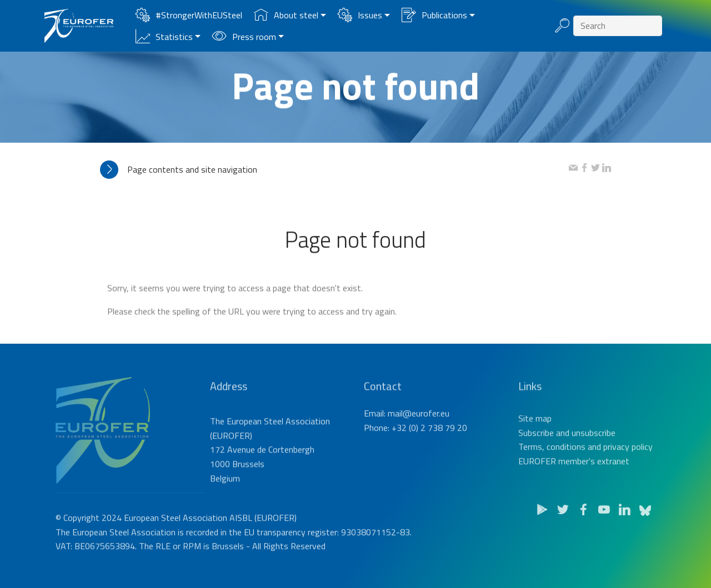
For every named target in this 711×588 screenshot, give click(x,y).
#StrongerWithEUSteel (189, 15)
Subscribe (536, 450)
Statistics (164, 37)
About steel (286, 15)
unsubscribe (594, 450)
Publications (434, 15)
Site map (535, 436)
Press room (244, 37)
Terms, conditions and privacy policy (585, 464)
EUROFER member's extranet (574, 479)
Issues (360, 15)
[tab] (334, 170)
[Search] (618, 26)
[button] (334, 170)
